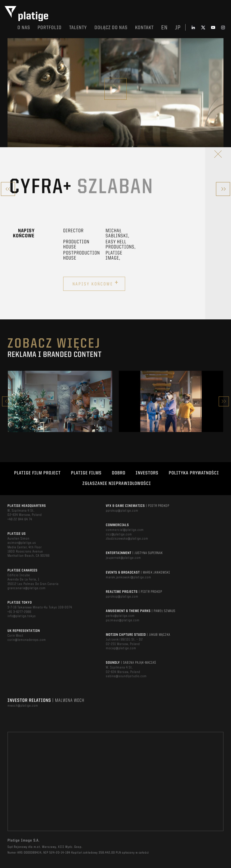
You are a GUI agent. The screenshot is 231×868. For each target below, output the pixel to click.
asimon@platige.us (22, 543)
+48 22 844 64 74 (20, 519)
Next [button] (224, 401)
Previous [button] (7, 401)
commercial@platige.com (125, 530)
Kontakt (144, 28)
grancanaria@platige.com (27, 588)
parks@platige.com (120, 616)
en (164, 28)
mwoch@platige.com (23, 706)
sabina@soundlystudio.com (126, 676)
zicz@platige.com (119, 535)
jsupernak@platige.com (123, 558)
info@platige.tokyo (22, 616)
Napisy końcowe (96, 283)
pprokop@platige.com (122, 511)
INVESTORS (147, 473)
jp (178, 28)
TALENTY (78, 28)
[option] (60, 401)
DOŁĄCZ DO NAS (111, 28)
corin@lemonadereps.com (27, 640)
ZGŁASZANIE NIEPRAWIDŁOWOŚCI (117, 484)
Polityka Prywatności (194, 473)
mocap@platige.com (121, 648)
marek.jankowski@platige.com (129, 577)
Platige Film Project (37, 473)
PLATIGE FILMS (86, 473)
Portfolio (50, 28)
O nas (24, 28)
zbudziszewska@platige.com (127, 539)
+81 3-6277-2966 (19, 612)
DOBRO (119, 473)
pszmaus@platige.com (123, 620)
